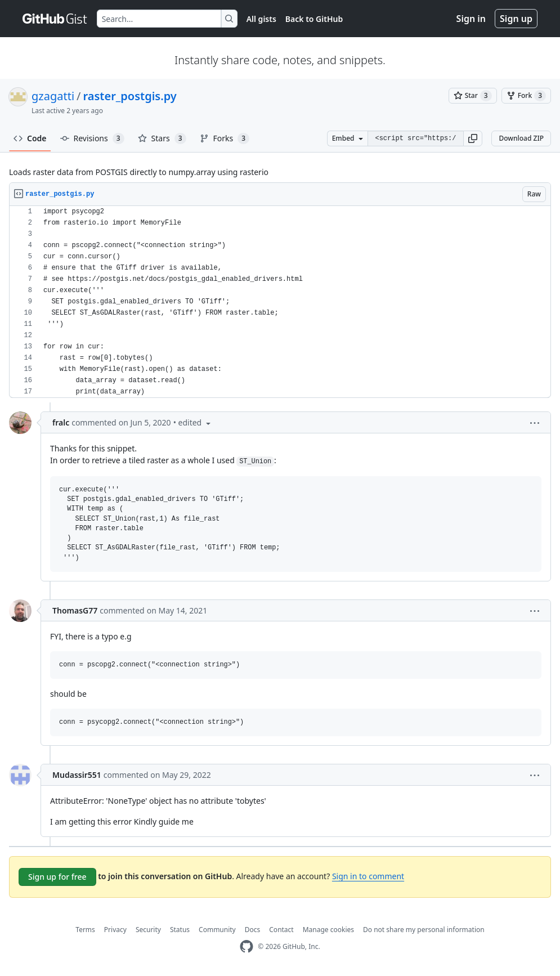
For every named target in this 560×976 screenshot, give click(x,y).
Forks (225, 138)
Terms (85, 930)
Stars (162, 138)
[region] (280, 302)
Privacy (115, 930)
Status (180, 930)
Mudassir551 (77, 775)
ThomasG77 (75, 610)
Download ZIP (521, 138)
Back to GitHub (314, 19)
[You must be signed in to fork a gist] (526, 96)
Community (217, 930)
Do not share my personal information (424, 930)
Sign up (516, 19)
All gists (261, 19)
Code (30, 138)
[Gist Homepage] (55, 19)
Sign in (471, 19)
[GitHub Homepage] (247, 946)
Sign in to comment (368, 876)
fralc (61, 422)
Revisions (92, 138)
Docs (253, 930)
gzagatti (53, 96)
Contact (281, 930)
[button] (473, 138)
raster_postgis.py (130, 96)
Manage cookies (328, 930)
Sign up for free (57, 877)
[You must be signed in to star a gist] (473, 96)
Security (148, 930)
